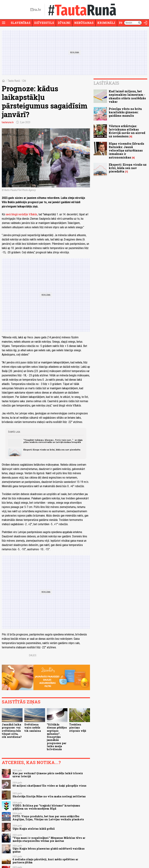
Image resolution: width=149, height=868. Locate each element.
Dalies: (33, 655)
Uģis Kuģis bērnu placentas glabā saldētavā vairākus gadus (49, 850)
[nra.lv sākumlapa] (36, 10)
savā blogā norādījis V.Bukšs (21, 214)
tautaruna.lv (8, 122)
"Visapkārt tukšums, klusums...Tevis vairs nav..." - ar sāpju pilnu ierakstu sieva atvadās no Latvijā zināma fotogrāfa (53, 441)
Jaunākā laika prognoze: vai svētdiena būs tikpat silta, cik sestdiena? (12, 731)
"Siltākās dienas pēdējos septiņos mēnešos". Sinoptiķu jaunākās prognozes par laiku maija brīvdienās (57, 737)
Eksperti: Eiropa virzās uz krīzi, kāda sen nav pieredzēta (52, 450)
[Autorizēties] (145, 23)
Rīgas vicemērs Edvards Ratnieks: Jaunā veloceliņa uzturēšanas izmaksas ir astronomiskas (126, 150)
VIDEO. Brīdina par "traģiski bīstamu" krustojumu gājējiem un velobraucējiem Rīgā (46, 807)
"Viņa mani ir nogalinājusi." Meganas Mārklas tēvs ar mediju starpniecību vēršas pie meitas (49, 839)
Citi (24, 81)
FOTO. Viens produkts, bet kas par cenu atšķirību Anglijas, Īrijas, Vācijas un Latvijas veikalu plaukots (48, 818)
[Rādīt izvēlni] (4, 23)
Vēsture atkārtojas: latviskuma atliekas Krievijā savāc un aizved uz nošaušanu (127, 131)
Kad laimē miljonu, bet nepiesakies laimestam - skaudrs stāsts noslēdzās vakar (127, 96)
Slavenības (21, 23)
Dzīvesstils (44, 23)
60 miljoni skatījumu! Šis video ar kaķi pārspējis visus (49, 786)
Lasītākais (106, 83)
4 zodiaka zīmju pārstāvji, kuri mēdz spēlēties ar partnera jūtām (45, 861)
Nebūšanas (84, 23)
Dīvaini (64, 23)
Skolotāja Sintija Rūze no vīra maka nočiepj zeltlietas (49, 796)
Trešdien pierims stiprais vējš (78, 728)
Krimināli (106, 23)
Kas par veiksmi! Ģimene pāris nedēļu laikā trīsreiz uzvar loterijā (48, 775)
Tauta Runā (14, 81)
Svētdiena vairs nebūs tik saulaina (33, 728)
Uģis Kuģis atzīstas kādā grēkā (34, 829)
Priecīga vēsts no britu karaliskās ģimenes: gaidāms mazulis (125, 112)
